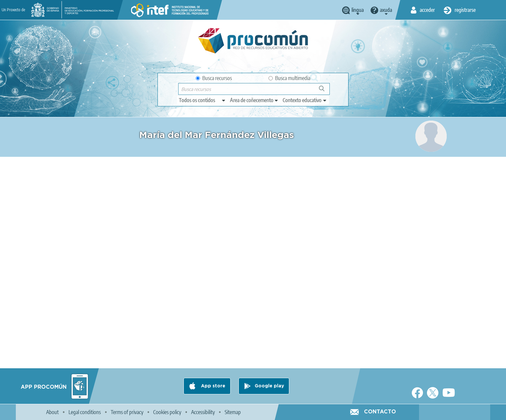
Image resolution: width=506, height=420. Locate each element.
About (52, 412)
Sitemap (233, 412)
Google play (269, 386)
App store (212, 386)
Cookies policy (167, 412)
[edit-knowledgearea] (254, 100)
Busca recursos (214, 78)
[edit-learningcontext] (305, 100)
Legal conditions (85, 412)
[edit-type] (202, 100)
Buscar (325, 91)
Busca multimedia (289, 78)
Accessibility (203, 412)
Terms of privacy (127, 412)
